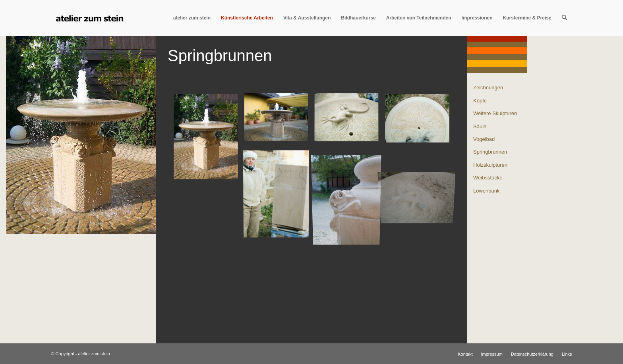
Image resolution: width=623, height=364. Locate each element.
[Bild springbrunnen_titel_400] (209, 140)
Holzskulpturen (490, 165)
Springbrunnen (490, 152)
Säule (480, 126)
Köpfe (480, 101)
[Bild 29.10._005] (349, 121)
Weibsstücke (488, 178)
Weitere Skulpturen (495, 113)
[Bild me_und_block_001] (279, 194)
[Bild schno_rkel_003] (349, 194)
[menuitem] (192, 18)
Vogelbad (484, 139)
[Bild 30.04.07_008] (279, 121)
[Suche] (564, 18)
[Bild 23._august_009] (420, 121)
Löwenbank (487, 191)
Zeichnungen (488, 88)
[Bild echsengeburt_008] (420, 176)
